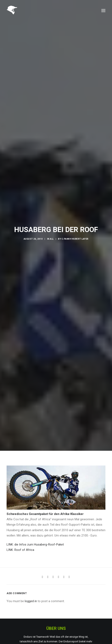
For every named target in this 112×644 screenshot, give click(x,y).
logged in (31, 587)
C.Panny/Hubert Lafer (75, 232)
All (52, 232)
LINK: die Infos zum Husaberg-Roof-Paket (35, 530)
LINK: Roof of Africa (20, 536)
